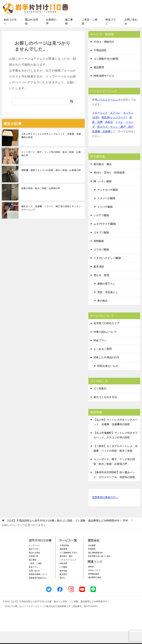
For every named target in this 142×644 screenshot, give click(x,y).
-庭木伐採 (63, 583)
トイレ (119, 135)
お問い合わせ (131, 34)
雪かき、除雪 (101, 288)
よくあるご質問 (103, 361)
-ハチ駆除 (63, 579)
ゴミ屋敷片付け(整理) (106, 71)
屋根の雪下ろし (106, 296)
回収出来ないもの (108, 378)
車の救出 (102, 313)
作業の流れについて (105, 344)
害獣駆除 (99, 253)
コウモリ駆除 (101, 262)
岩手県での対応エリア (106, 336)
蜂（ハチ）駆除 (103, 194)
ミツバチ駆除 (105, 219)
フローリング (100, 125)
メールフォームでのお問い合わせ (109, 22)
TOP (67, 533)
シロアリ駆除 (101, 228)
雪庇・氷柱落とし (108, 305)
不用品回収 (100, 63)
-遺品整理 (63, 561)
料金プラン (111, 34)
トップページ (34, 558)
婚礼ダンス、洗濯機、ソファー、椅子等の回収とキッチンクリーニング (51, 220)
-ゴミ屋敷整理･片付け (68, 565)
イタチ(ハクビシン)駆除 (107, 271)
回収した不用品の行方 (106, 370)
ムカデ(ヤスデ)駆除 (105, 236)
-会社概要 (92, 558)
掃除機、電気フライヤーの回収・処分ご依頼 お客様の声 (51, 183)
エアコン (115, 125)
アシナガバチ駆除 (108, 202)
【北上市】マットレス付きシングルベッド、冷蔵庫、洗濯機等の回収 (51, 148)
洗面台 (109, 135)
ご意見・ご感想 (89, 34)
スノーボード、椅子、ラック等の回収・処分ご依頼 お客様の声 (51, 166)
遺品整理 (99, 80)
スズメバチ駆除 (106, 211)
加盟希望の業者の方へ (105, 510)
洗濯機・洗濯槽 (101, 144)
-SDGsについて (94, 583)
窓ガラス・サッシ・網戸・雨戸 (115, 139)
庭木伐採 (99, 279)
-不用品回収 (64, 558)
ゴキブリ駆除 (101, 245)
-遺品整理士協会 (94, 590)
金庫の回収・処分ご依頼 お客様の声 (41, 201)
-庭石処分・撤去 (66, 569)
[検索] (43, 114)
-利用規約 (92, 561)
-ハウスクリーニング (68, 572)
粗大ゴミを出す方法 (105, 409)
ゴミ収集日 (100, 401)
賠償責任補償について (38, 587)
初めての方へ (10, 34)
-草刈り (62, 590)
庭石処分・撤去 (103, 176)
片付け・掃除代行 (104, 54)
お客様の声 (51, 34)
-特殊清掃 (63, 576)
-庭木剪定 (63, 587)
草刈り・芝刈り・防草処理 (109, 185)
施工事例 (69, 34)
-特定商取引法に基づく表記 (99, 569)
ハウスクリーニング (109, 112)
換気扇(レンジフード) (114, 130)
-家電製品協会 (93, 586)
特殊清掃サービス (104, 88)
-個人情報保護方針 (95, 565)
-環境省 (91, 579)
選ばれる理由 (31, 34)
